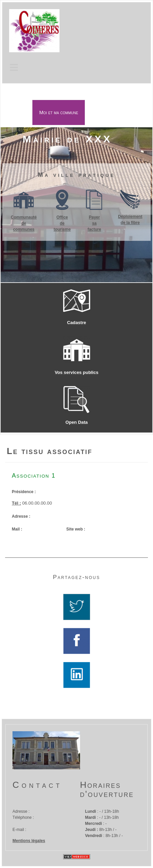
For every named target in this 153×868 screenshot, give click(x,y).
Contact (37, 785)
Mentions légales (29, 841)
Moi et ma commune (59, 112)
